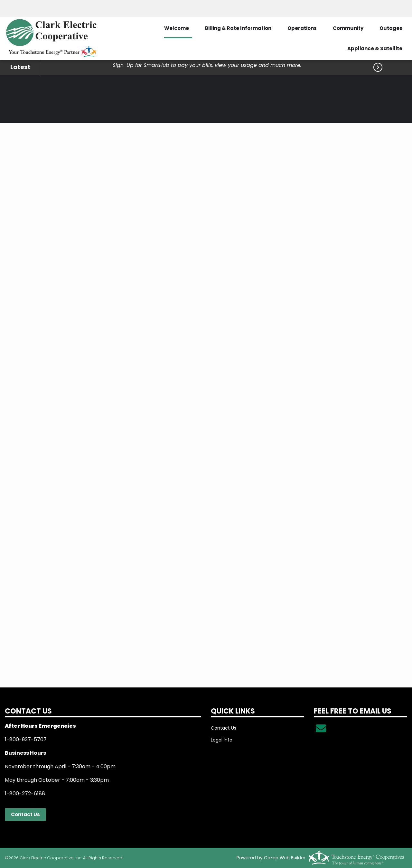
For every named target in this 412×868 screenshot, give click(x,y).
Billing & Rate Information (238, 28)
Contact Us (25, 814)
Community (348, 28)
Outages (391, 28)
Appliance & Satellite (375, 48)
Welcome (177, 28)
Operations (302, 28)
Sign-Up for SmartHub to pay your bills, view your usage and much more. (207, 65)
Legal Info (222, 740)
